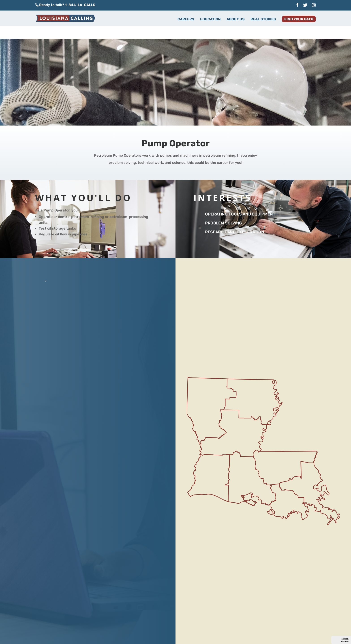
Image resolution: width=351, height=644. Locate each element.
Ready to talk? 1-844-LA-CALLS (67, 5)
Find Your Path (299, 19)
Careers (186, 19)
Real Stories (263, 19)
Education (210, 19)
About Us (236, 19)
